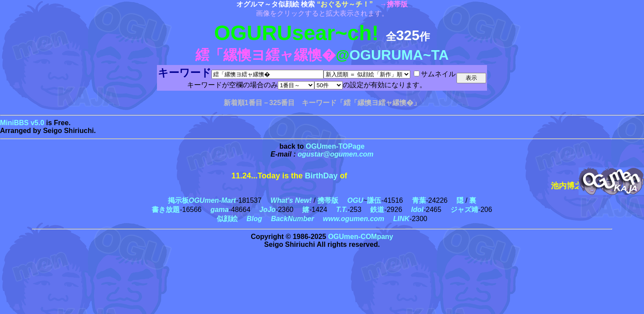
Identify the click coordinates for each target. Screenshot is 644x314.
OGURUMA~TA (399, 55)
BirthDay (321, 176)
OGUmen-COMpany (360, 237)
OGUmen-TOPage (335, 146)
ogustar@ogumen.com (336, 154)
